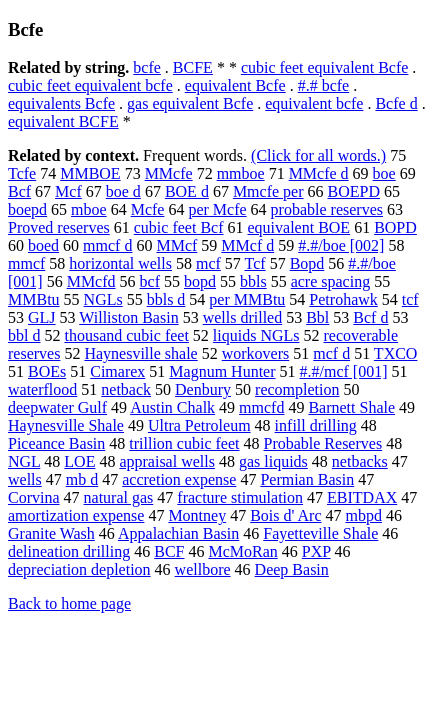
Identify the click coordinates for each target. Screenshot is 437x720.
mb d (82, 479)
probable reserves (327, 209)
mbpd (364, 515)
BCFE (193, 67)
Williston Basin (128, 317)
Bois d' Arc (285, 515)
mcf (208, 263)
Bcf (19, 191)
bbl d (24, 335)
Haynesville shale (140, 353)
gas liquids (273, 461)
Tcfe (22, 173)
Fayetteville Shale (320, 533)
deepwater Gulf (57, 407)
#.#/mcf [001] (344, 371)
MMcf (176, 245)
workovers (256, 353)
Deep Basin (292, 569)
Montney (197, 515)
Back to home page (69, 603)
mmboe (241, 173)
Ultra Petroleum (199, 425)
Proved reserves (59, 227)
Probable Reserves (322, 443)
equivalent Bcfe (235, 85)
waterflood (42, 389)
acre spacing (331, 281)
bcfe (147, 67)
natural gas (119, 497)
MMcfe (169, 173)
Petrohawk (343, 299)
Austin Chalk (172, 407)
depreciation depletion (79, 569)
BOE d (187, 191)
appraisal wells (167, 461)
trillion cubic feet (184, 443)
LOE (79, 461)
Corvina (34, 497)
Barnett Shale (351, 407)
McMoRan (242, 551)
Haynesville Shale (66, 425)
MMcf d (247, 245)
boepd (27, 209)
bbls (253, 281)
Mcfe (148, 209)
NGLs (103, 299)
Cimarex (117, 371)
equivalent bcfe (314, 103)
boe (384, 173)
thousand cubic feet (126, 335)
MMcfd (91, 281)
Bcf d (370, 317)
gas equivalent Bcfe (190, 103)
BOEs (47, 371)
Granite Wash (51, 533)
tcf (410, 299)
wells (25, 479)
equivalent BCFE (63, 121)
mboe (89, 209)
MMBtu (34, 299)
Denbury (203, 389)
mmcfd (261, 407)
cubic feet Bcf (179, 227)
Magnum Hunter (222, 371)
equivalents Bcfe (61, 103)
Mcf (68, 191)
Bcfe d (396, 103)
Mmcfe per (268, 191)
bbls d (166, 299)
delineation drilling (69, 551)
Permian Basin (307, 479)
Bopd (307, 263)
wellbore (203, 569)
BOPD (395, 227)
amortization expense (76, 515)
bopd (200, 281)
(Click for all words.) (318, 155)
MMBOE (90, 173)
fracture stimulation (240, 497)
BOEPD (354, 191)
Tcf (255, 263)
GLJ (42, 317)
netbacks (360, 461)
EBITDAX (362, 497)
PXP (316, 551)
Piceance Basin (56, 443)
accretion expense (179, 479)
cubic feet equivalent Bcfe (324, 67)
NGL (24, 461)
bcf (150, 281)
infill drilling (316, 425)
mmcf (26, 263)
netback (126, 389)
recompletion (297, 389)
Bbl (317, 317)
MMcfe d (319, 173)
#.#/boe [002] (341, 245)
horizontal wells (120, 263)
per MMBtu (247, 299)
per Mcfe (217, 209)
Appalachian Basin (178, 533)
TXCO (396, 353)
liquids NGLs (256, 335)
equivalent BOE (298, 227)
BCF (169, 551)
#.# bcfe (324, 85)
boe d (123, 191)
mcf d (331, 353)
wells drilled (243, 317)
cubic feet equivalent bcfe (90, 85)
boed (43, 245)
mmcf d (107, 245)
